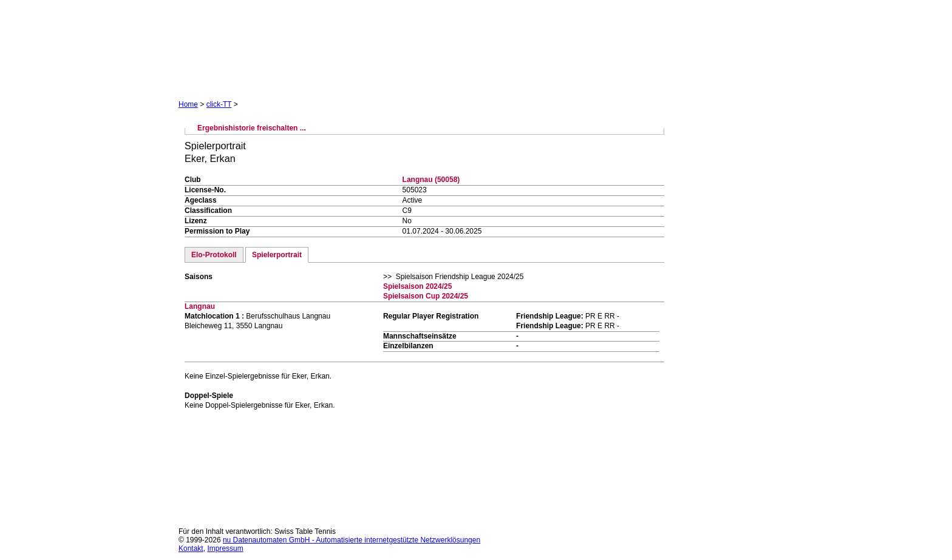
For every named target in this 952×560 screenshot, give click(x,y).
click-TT (219, 104)
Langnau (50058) (431, 180)
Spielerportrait (277, 255)
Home (188, 104)
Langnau (200, 306)
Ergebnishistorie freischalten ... (252, 128)
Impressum (225, 548)
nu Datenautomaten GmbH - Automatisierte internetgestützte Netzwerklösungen (352, 540)
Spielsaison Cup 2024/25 (426, 296)
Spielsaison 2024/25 (417, 286)
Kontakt (191, 548)
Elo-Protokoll (214, 255)
